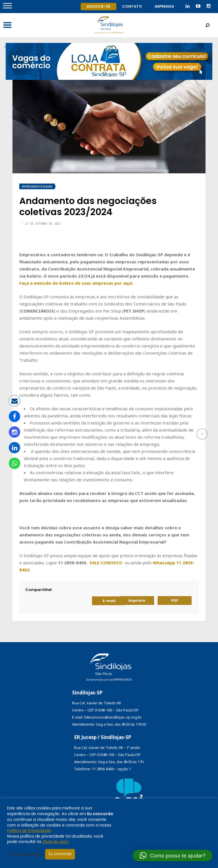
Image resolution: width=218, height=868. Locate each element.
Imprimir (137, 600)
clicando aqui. (55, 842)
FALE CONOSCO (106, 563)
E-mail (109, 601)
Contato (132, 6)
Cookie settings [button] (25, 854)
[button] (173, 855)
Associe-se (98, 6)
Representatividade (37, 187)
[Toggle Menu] (7, 6)
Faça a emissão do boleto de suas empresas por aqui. (76, 283)
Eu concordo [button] (60, 854)
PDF (175, 600)
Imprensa (164, 6)
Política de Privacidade (29, 831)
